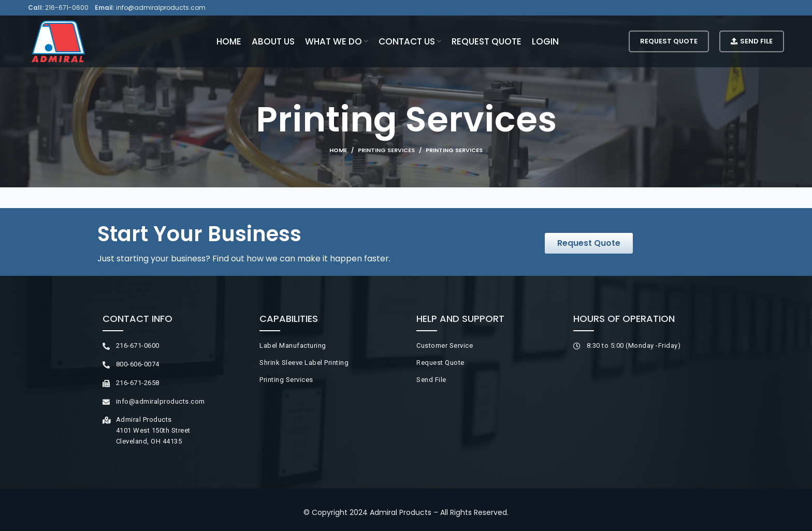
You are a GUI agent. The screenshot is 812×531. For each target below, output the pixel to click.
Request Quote (669, 41)
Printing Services (386, 150)
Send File (752, 41)
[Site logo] (58, 41)
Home (338, 150)
